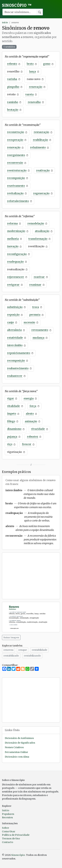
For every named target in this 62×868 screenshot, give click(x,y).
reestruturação (17, 170)
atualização (42, 231)
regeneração (41, 193)
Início (6, 810)
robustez (32, 437)
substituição (15, 307)
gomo (47, 64)
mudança (38, 338)
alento (30, 414)
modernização (16, 231)
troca (36, 307)
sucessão (29, 322)
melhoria (13, 239)
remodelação (36, 223)
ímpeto (12, 414)
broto (30, 64)
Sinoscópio (17, 5)
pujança (12, 437)
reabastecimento (18, 368)
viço (10, 444)
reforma (12, 223)
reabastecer (15, 376)
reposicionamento (19, 353)
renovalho (34, 102)
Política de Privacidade (16, 835)
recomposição (16, 178)
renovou (8, 650)
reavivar (39, 277)
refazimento (38, 147)
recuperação (15, 140)
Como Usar (9, 831)
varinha (12, 79)
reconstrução (16, 132)
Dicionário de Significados (20, 743)
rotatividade (15, 338)
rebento (12, 64)
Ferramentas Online (16, 752)
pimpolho (13, 87)
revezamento (40, 330)
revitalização (15, 193)
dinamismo (14, 429)
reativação (43, 170)
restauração (41, 132)
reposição (13, 315)
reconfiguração (17, 254)
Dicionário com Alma (17, 757)
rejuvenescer (16, 277)
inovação (13, 246)
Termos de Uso (11, 839)
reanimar (35, 285)
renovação (36, 87)
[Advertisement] (31, 576)
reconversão (15, 163)
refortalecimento (18, 201)
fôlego (11, 421)
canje (10, 322)
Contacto (8, 842)
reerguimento (16, 155)
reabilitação (40, 140)
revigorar (13, 285)
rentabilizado (11, 656)
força (33, 406)
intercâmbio (15, 345)
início (5, 22)
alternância (14, 330)
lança (32, 72)
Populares (8, 814)
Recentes (7, 817)
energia (29, 398)
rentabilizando (32, 656)
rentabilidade (39, 650)
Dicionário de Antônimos (19, 738)
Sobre (5, 828)
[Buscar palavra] (19, 12)
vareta (29, 94)
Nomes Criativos (14, 747)
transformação (38, 239)
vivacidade (38, 429)
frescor (27, 444)
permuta (35, 315)
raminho (13, 102)
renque (23, 650)
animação (31, 421)
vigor (10, 398)
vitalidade (13, 406)
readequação (15, 262)
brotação (13, 110)
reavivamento (16, 186)
